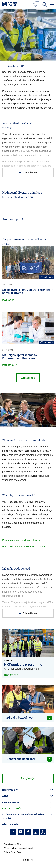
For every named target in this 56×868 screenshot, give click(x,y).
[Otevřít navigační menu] (52, 4)
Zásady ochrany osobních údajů (19, 848)
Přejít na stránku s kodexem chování (21, 540)
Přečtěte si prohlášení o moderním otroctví (24, 547)
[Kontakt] (36, 4)
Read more (11, 675)
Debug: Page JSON (12, 852)
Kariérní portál (28, 802)
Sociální (12, 66)
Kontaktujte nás (28, 809)
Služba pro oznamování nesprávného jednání (28, 817)
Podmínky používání (13, 844)
